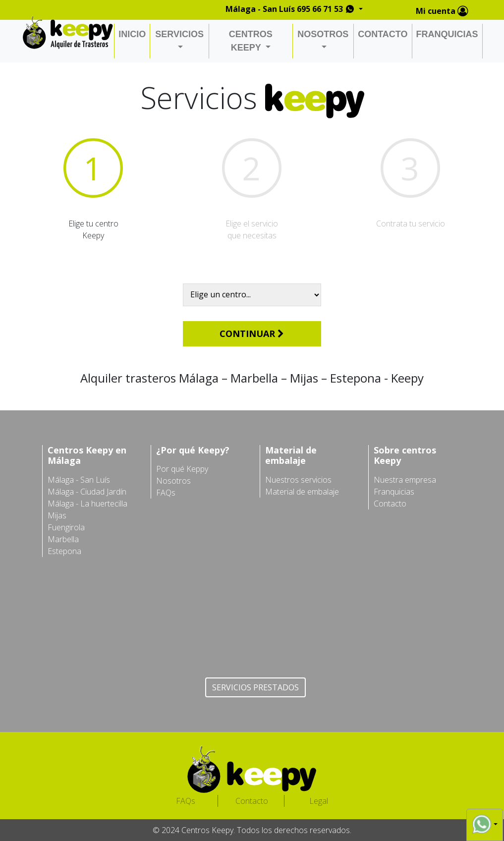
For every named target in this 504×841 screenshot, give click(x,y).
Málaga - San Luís (79, 480)
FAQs (166, 493)
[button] (485, 824)
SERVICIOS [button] (179, 34)
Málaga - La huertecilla (87, 504)
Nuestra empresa (405, 480)
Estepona (64, 551)
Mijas (57, 515)
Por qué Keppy (182, 469)
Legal (319, 801)
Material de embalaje (302, 492)
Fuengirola (66, 527)
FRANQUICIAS (447, 34)
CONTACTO (383, 34)
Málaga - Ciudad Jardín (87, 492)
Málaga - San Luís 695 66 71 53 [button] (291, 9)
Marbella (63, 539)
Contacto (390, 504)
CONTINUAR (252, 334)
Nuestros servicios (298, 480)
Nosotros (173, 481)
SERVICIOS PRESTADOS (255, 687)
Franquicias (394, 492)
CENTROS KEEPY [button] (251, 41)
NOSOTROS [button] (323, 34)
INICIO (132, 34)
